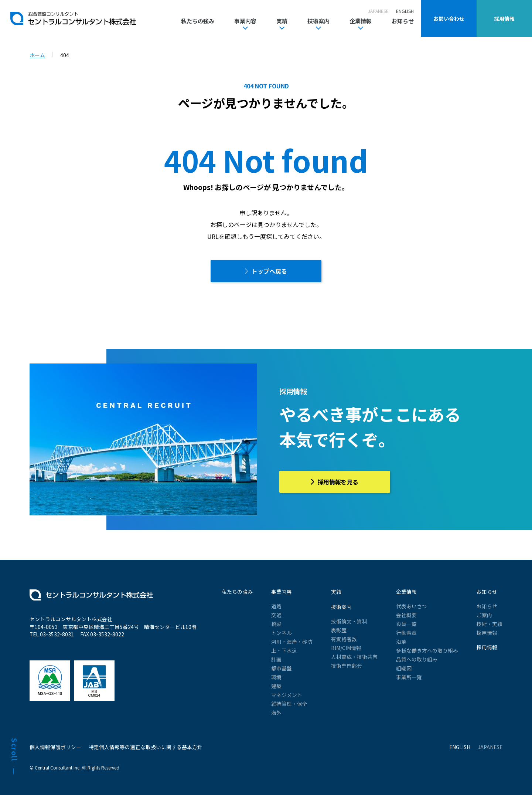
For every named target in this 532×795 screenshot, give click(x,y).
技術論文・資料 (349, 621)
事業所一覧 (409, 677)
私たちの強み (198, 21)
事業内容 (245, 21)
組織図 (404, 668)
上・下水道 (284, 650)
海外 (276, 713)
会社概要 (406, 615)
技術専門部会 (347, 666)
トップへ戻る (269, 271)
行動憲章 (406, 633)
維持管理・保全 (289, 704)
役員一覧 (406, 624)
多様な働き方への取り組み (427, 650)
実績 (282, 21)
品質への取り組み (417, 659)
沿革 (401, 642)
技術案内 (318, 21)
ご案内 (484, 615)
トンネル (282, 633)
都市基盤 (282, 668)
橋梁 (276, 624)
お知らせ (403, 21)
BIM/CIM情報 (346, 648)
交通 (276, 615)
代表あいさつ (412, 606)
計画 (276, 659)
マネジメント (287, 695)
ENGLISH (405, 11)
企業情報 (361, 21)
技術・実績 (490, 624)
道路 (276, 606)
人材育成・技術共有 (354, 657)
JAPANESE (378, 11)
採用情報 (487, 633)
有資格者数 (344, 639)
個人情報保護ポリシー (55, 747)
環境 (276, 677)
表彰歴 (339, 630)
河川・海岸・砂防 (292, 642)
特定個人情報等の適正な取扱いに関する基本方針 (146, 747)
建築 (276, 686)
